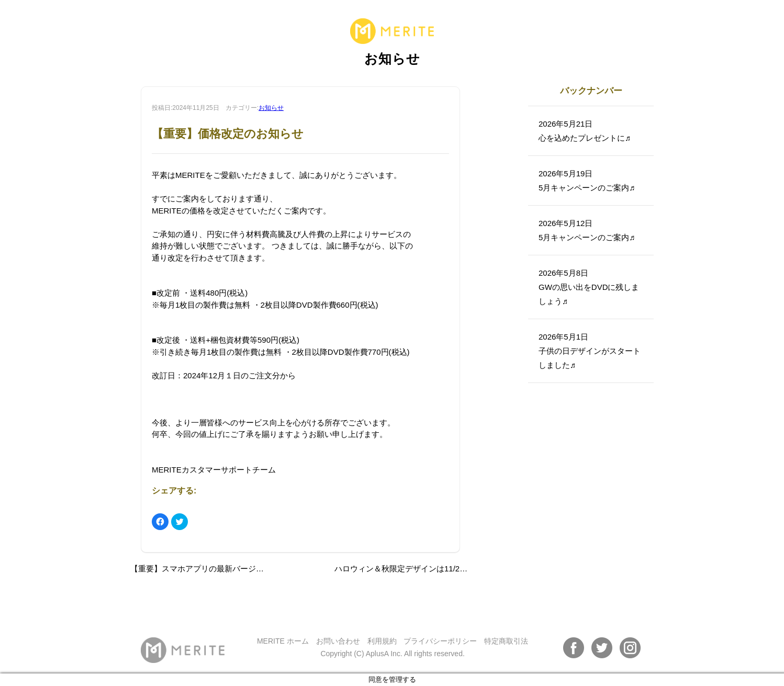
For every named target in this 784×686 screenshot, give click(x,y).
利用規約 (382, 641)
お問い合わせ (338, 641)
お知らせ (271, 108)
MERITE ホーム (283, 641)
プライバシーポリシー (440, 641)
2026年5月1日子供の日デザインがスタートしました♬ (590, 351)
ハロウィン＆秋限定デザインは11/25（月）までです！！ (435, 569)
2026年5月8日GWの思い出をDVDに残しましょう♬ (589, 287)
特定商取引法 (506, 641)
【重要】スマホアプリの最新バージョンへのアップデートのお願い (248, 569)
